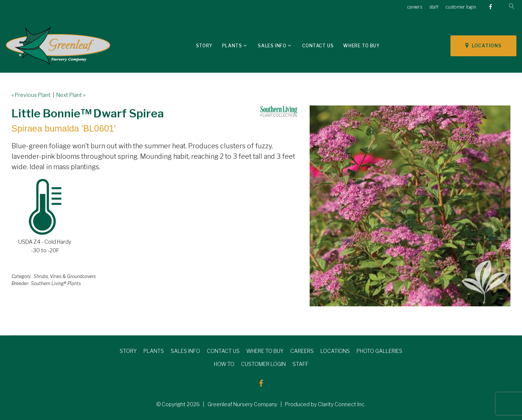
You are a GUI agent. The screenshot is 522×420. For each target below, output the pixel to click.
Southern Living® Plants (56, 283)
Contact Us (318, 46)
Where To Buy (361, 46)
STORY (128, 351)
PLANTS (154, 351)
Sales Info (272, 46)
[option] (410, 206)
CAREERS (302, 351)
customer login (461, 7)
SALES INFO (185, 351)
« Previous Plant (31, 95)
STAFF (300, 364)
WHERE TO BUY (265, 351)
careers (415, 7)
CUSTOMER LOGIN (263, 364)
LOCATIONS (483, 45)
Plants (232, 46)
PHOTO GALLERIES (379, 351)
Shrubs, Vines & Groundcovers (65, 276)
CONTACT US (223, 351)
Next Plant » (71, 95)
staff (434, 7)
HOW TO (224, 364)
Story (204, 46)
